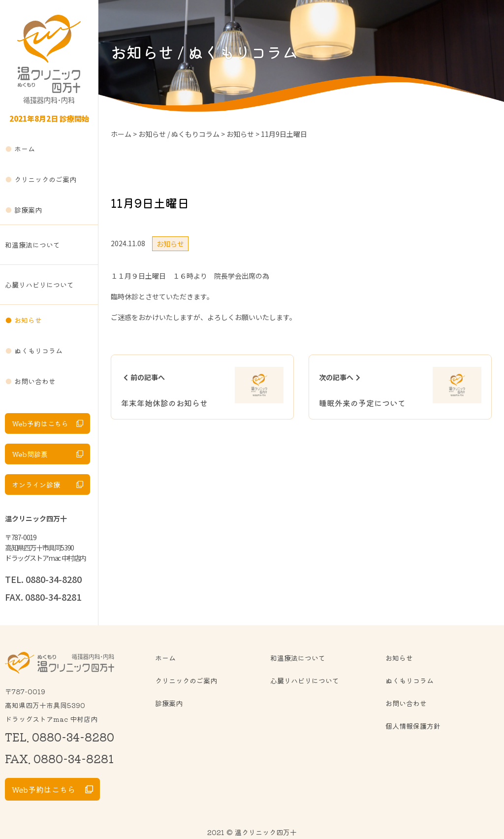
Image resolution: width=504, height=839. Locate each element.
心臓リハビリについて (39, 285)
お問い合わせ (35, 381)
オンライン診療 (36, 484)
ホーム (25, 149)
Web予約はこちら (40, 423)
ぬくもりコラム (38, 351)
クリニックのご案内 (45, 179)
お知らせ (28, 320)
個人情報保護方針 (413, 726)
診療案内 (28, 210)
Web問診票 (30, 454)
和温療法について (32, 245)
